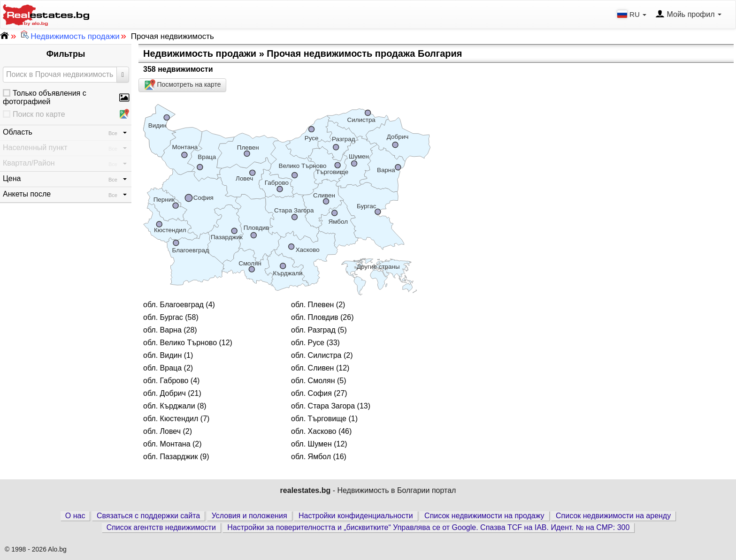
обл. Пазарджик (171, 457)
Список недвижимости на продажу (484, 516)
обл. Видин (162, 355)
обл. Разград (313, 330)
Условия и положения (249, 516)
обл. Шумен (311, 444)
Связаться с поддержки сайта (148, 516)
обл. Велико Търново (180, 343)
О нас (75, 516)
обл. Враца (162, 368)
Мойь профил (688, 15)
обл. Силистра (316, 355)
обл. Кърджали (169, 406)
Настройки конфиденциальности (356, 516)
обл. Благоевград (173, 305)
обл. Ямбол (311, 457)
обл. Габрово (166, 381)
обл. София (311, 393)
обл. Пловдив (315, 317)
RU (633, 14)
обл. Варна (162, 330)
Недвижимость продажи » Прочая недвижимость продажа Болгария (303, 53)
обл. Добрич (165, 393)
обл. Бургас (163, 317)
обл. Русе (308, 343)
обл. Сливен (312, 368)
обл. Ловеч (162, 431)
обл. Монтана (167, 444)
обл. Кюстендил (171, 419)
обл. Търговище (319, 419)
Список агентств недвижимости (161, 527)
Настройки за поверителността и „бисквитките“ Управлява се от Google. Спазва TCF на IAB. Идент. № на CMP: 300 (428, 527)
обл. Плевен (312, 305)
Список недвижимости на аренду (613, 516)
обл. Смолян (313, 381)
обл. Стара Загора (323, 406)
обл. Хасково (314, 431)
